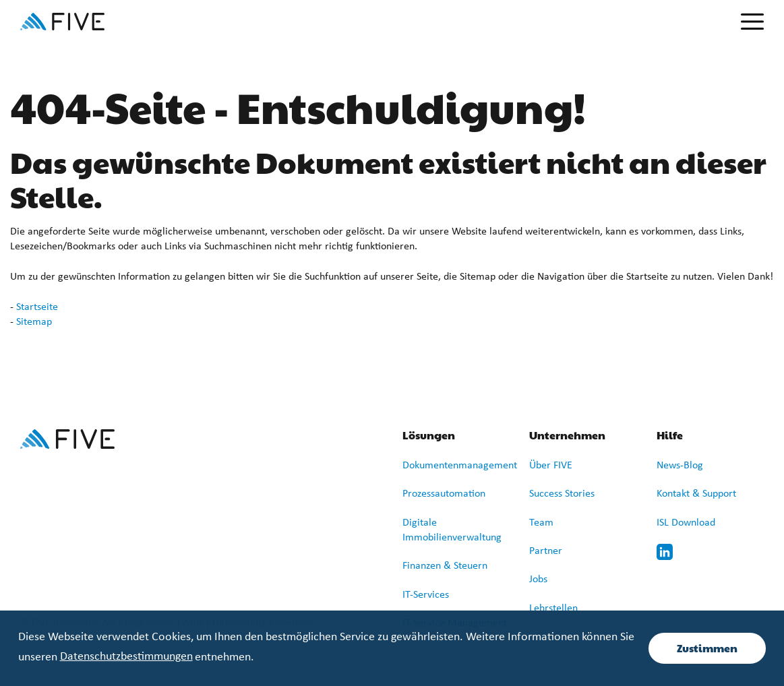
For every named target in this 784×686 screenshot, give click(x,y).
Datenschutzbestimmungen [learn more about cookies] (126, 657)
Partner (546, 551)
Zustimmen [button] (707, 648)
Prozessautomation (444, 494)
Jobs (538, 580)
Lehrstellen (553, 609)
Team (541, 523)
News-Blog (680, 466)
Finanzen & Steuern (445, 566)
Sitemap (34, 322)
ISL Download (686, 523)
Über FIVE (551, 466)
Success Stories (562, 494)
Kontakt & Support (696, 494)
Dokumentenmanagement (460, 466)
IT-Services (426, 595)
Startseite (37, 307)
